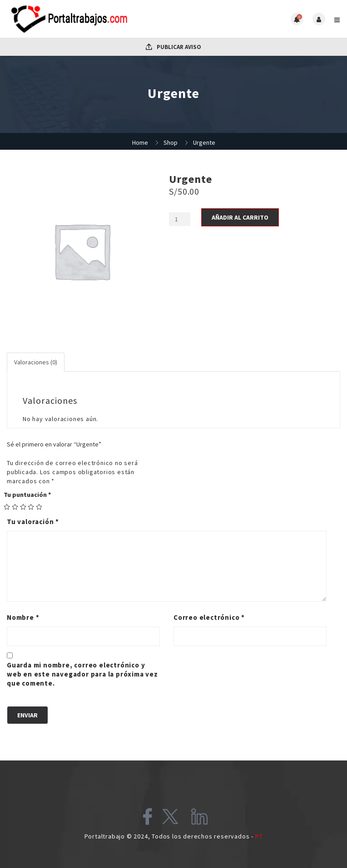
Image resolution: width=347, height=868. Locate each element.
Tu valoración (33, 522)
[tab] (36, 362)
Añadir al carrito (240, 217)
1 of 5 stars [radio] (7, 507)
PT (259, 836)
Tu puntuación (27, 495)
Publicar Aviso (173, 47)
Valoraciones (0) (36, 362)
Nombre (23, 617)
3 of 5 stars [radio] (23, 507)
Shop (171, 142)
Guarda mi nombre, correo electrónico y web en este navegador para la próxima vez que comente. (82, 674)
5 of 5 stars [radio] (39, 507)
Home (140, 142)
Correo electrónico (209, 617)
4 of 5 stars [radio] (31, 507)
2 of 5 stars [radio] (15, 507)
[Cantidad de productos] (180, 219)
